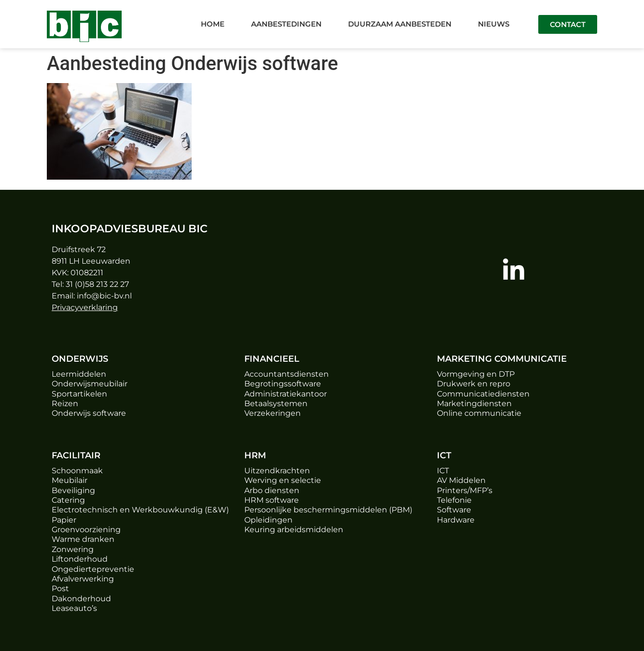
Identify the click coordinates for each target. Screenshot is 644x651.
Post (60, 588)
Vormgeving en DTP (476, 374)
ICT (443, 471)
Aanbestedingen (286, 24)
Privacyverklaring (85, 307)
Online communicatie (479, 413)
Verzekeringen (273, 413)
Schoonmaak (77, 471)
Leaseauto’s (74, 608)
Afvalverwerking (83, 579)
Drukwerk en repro (474, 384)
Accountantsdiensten (287, 374)
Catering (68, 500)
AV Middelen (461, 480)
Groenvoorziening (86, 530)
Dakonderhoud (81, 599)
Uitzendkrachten (277, 471)
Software (454, 510)
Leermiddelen (79, 374)
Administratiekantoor (286, 394)
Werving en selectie (283, 480)
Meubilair (70, 480)
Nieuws (494, 24)
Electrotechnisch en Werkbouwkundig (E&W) (140, 510)
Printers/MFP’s (465, 490)
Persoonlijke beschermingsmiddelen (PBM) (328, 510)
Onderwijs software (89, 413)
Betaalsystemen (276, 403)
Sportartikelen (79, 394)
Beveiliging (73, 490)
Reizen (65, 403)
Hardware (456, 520)
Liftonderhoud (80, 559)
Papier (64, 520)
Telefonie (454, 500)
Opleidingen (268, 520)
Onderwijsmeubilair (90, 384)
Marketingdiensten (474, 403)
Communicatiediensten (483, 394)
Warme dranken (83, 539)
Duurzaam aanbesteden (400, 24)
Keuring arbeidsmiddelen (294, 530)
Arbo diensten (272, 490)
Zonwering (73, 549)
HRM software (272, 500)
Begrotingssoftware (283, 384)
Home (213, 24)
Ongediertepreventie (93, 569)
